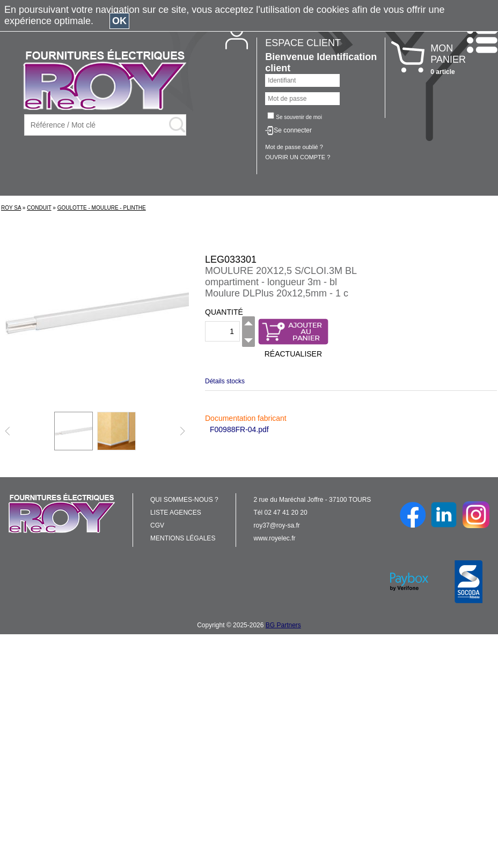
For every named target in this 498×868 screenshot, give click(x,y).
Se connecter (293, 130)
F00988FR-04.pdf (239, 429)
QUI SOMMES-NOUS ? (184, 500)
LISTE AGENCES (176, 513)
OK (119, 21)
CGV (157, 525)
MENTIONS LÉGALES (183, 538)
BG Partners (283, 625)
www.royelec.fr (275, 538)
